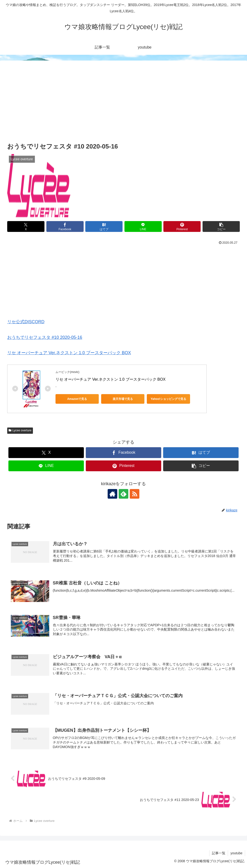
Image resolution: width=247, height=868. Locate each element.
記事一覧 (219, 853)
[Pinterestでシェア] (182, 226)
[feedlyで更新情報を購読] (123, 494)
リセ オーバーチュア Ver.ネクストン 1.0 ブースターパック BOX (69, 353)
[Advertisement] (123, 105)
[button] (221, 226)
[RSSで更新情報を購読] (135, 494)
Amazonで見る (77, 399)
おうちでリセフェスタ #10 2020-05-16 (45, 337)
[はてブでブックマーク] (104, 226)
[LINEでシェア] (143, 226)
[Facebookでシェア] (65, 226)
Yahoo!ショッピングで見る (168, 399)
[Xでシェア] (26, 226)
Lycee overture (20, 430)
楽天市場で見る (123, 399)
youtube (236, 853)
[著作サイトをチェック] (112, 494)
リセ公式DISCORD (26, 322)
